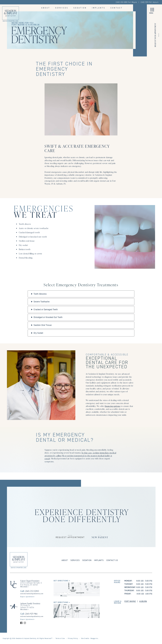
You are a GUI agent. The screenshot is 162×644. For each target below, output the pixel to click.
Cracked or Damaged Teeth (46, 309)
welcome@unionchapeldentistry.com (32, 594)
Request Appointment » (28, 597)
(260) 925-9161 (29, 614)
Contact (117, 8)
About (46, 8)
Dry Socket (38, 333)
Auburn (143, 601)
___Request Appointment (70, 536)
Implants (99, 8)
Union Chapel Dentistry (30, 581)
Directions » (24, 587)
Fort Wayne (130, 601)
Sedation (80, 8)
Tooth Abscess (40, 294)
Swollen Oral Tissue (43, 325)
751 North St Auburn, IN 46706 (27, 606)
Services (62, 8)
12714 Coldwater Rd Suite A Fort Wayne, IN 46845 (31, 584)
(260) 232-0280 (30, 591)
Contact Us (112, 560)
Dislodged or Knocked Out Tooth (48, 317)
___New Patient (100, 536)
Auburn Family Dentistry (30, 603)
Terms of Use (60, 638)
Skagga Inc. (94, 638)
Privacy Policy (73, 638)
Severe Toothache (42, 302)
